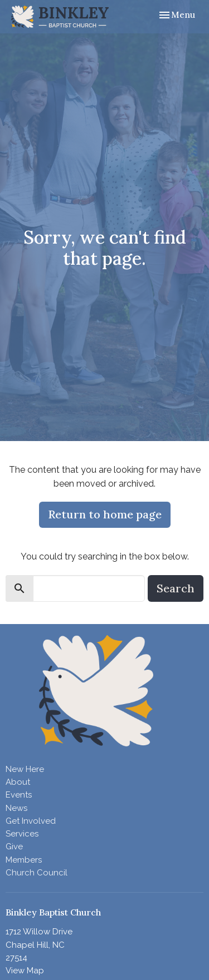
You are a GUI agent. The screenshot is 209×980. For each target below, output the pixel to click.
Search (176, 588)
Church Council (37, 873)
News (16, 808)
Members (24, 860)
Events (19, 795)
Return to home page (105, 514)
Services (22, 834)
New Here (25, 769)
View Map (25, 971)
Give (14, 847)
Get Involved (31, 821)
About (18, 782)
